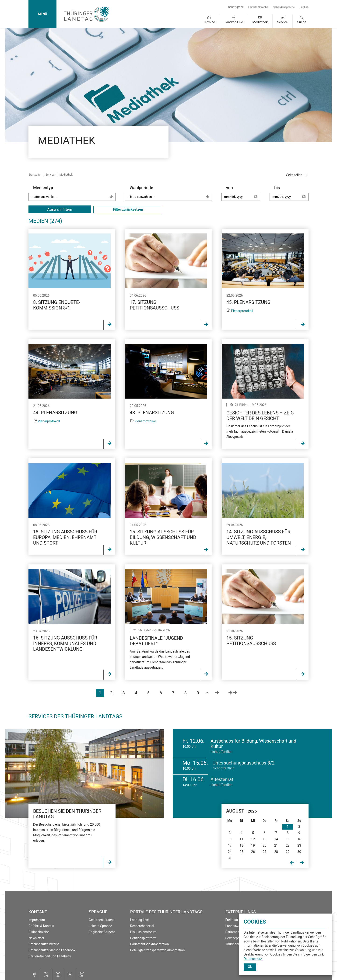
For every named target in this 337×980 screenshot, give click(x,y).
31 (230, 858)
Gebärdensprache (284, 7)
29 (288, 852)
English (304, 7)
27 (265, 852)
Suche (302, 22)
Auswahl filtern (60, 209)
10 (230, 839)
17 (230, 845)
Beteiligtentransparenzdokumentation (158, 950)
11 (242, 839)
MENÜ (42, 14)
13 (265, 839)
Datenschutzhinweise (44, 944)
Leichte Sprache (258, 7)
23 (299, 845)
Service (282, 22)
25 (242, 852)
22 (288, 845)
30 (299, 852)
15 (288, 839)
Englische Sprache (102, 932)
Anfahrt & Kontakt (41, 926)
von (243, 195)
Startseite (35, 175)
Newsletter (36, 938)
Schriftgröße (236, 7)
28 (276, 852)
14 (276, 839)
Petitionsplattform (143, 938)
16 (299, 839)
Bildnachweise (39, 932)
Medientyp (74, 193)
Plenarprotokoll (242, 311)
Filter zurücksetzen (128, 209)
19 (253, 845)
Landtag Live (234, 22)
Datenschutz (253, 959)
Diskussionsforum (143, 932)
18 (242, 845)
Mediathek (260, 22)
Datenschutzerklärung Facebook (52, 950)
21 (276, 845)
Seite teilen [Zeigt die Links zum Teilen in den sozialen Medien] (294, 175)
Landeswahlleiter (238, 926)
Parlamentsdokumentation (149, 944)
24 (230, 852)
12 (253, 839)
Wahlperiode (171, 193)
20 (265, 845)
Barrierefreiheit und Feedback (50, 956)
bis (291, 195)
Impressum (37, 920)
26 (253, 852)
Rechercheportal (142, 926)
